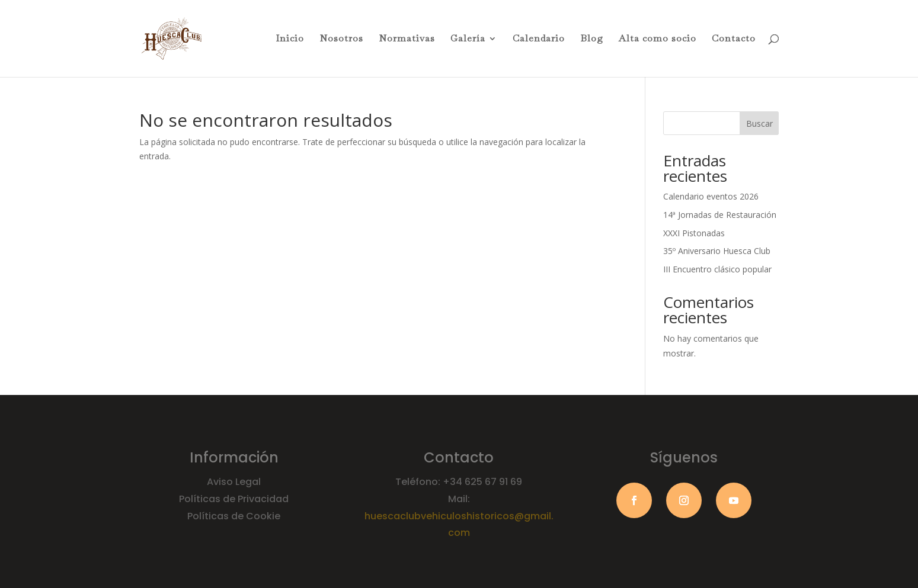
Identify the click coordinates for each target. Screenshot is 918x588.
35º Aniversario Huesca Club (717, 251)
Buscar (759, 123)
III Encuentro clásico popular (717, 269)
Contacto (734, 39)
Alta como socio (658, 39)
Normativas (407, 39)
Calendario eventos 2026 (711, 196)
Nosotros (341, 39)
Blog (592, 39)
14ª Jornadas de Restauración (720, 215)
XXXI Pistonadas (694, 233)
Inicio (290, 39)
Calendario (539, 39)
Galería (468, 39)
